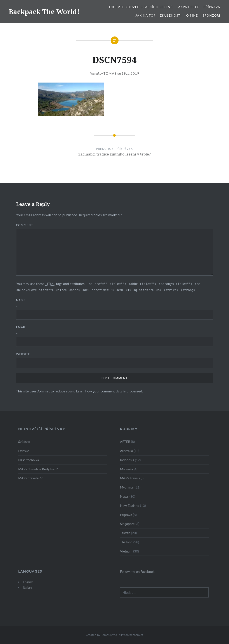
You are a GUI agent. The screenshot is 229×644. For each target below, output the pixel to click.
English (28, 582)
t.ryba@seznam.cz (131, 635)
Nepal (124, 496)
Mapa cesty (188, 7)
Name (21, 300)
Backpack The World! (44, 12)
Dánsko (24, 451)
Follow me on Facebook (137, 571)
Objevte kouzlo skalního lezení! (141, 7)
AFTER (125, 442)
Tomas (110, 73)
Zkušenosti (171, 15)
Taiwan (125, 533)
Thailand (126, 542)
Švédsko (24, 442)
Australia (127, 451)
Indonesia (127, 460)
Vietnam (126, 551)
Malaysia (126, 469)
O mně (192, 15)
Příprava (212, 7)
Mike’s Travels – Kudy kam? (38, 469)
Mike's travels (130, 478)
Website (23, 354)
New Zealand (130, 506)
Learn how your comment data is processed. (109, 391)
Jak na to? (145, 15)
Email (21, 327)
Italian (27, 587)
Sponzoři (211, 15)
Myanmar (127, 487)
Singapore (127, 524)
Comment (25, 225)
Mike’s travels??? (30, 478)
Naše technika (29, 460)
